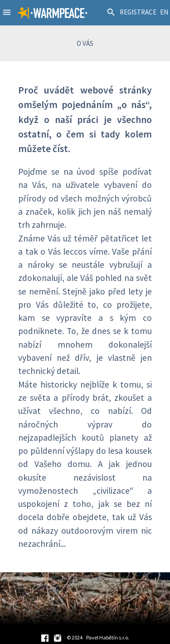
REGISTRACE (138, 12)
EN (164, 12)
